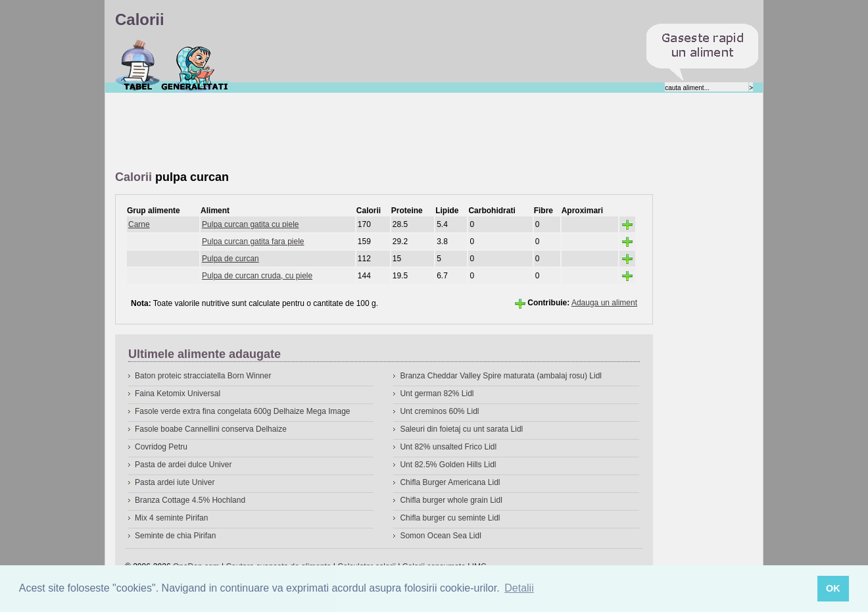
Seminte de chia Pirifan (175, 536)
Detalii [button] (519, 588)
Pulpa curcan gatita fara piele (253, 242)
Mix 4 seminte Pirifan (171, 518)
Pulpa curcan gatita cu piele (250, 224)
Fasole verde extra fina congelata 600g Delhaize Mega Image (243, 411)
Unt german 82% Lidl (437, 394)
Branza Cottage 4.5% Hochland (190, 500)
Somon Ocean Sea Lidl (440, 536)
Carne (139, 224)
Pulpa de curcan (230, 259)
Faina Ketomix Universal (178, 394)
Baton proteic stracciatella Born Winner (203, 376)
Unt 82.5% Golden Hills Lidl (448, 465)
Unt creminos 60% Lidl (439, 411)
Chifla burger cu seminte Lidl (450, 518)
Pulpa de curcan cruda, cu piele (257, 276)
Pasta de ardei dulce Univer (183, 465)
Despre (195, 65)
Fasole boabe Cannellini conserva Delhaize (211, 429)
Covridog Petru (161, 447)
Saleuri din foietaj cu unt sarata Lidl (461, 429)
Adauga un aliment (604, 303)
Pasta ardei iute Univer (175, 482)
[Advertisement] (354, 132)
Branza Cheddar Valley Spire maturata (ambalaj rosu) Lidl (501, 376)
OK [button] (833, 588)
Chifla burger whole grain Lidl (451, 500)
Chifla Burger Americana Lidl (450, 482)
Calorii (138, 65)
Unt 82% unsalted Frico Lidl (448, 447)
